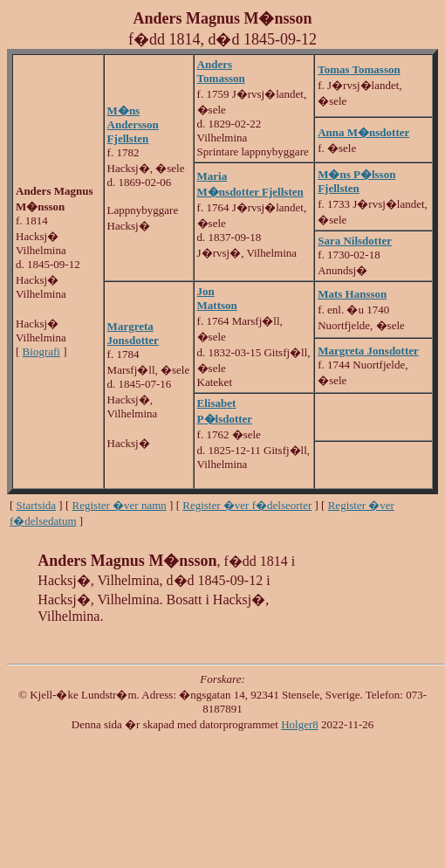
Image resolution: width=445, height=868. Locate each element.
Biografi (41, 351)
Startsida (37, 505)
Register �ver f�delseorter (247, 505)
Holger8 (300, 724)
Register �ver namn (120, 505)
